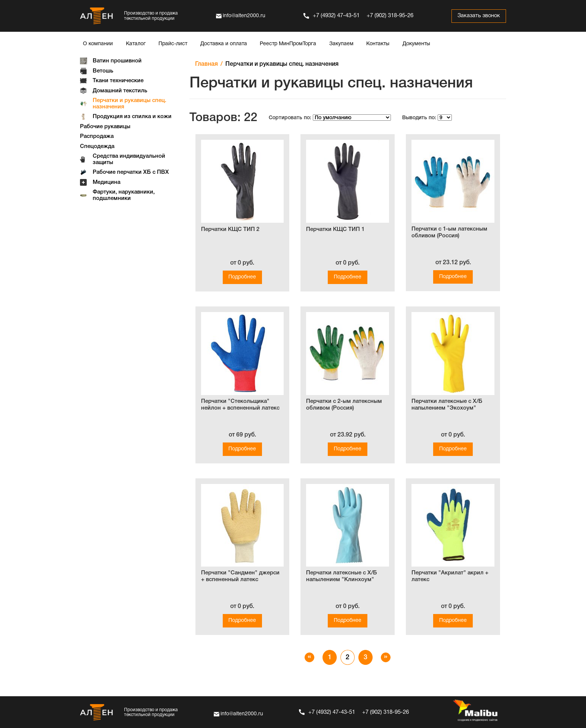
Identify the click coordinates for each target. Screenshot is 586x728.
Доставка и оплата (224, 44)
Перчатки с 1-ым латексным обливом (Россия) (449, 232)
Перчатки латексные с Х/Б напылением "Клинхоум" (342, 576)
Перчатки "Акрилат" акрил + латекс (450, 576)
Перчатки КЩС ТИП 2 (230, 229)
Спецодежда (97, 146)
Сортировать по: (290, 118)
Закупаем (341, 44)
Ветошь (103, 71)
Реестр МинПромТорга (288, 44)
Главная (206, 64)
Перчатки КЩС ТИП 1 (335, 229)
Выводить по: (419, 118)
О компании (98, 44)
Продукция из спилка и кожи (132, 117)
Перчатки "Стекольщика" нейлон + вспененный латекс (240, 405)
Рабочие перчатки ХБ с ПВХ (131, 172)
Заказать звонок (478, 16)
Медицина (107, 182)
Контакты (378, 44)
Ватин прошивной (117, 61)
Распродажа (97, 136)
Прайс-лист (173, 44)
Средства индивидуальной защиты (129, 159)
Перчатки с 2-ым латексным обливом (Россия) (344, 405)
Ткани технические (118, 81)
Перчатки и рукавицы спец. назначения (129, 104)
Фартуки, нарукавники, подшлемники (124, 195)
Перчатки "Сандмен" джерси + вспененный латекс (240, 576)
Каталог (136, 44)
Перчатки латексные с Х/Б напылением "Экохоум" (447, 405)
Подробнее (242, 277)
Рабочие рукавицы (105, 127)
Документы (416, 44)
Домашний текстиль (120, 91)
